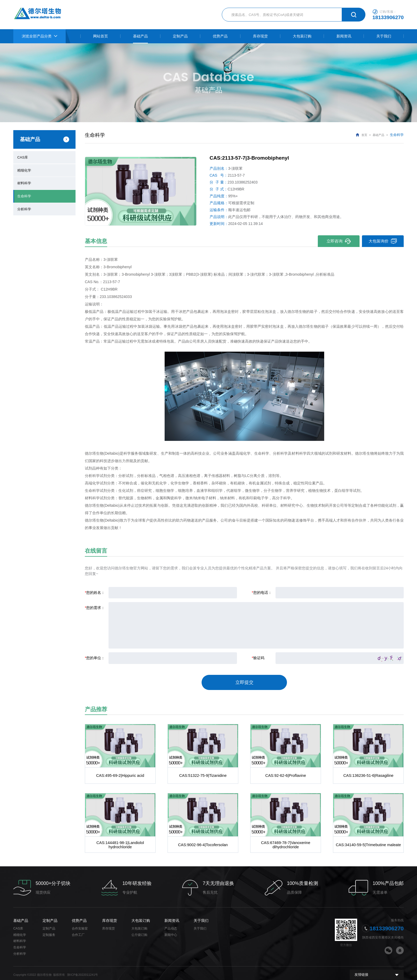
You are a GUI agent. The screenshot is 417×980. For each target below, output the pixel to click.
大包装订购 (141, 917)
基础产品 (378, 135)
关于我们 (201, 917)
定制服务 (49, 932)
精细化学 (24, 169)
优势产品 (79, 917)
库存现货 (110, 917)
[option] (141, 191)
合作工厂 (78, 932)
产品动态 (171, 925)
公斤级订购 (139, 932)
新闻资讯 (172, 917)
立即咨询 (338, 241)
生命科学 (24, 195)
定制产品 (50, 917)
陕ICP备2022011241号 (83, 972)
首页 (364, 135)
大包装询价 (383, 241)
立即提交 (244, 681)
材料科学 (24, 182)
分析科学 (24, 207)
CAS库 (22, 157)
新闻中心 (171, 932)
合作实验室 (80, 925)
